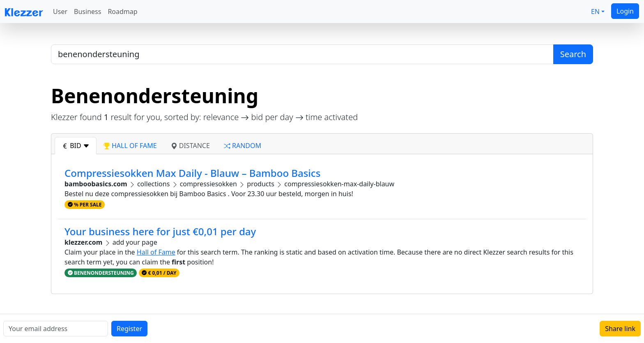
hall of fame (130, 146)
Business (87, 12)
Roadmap (122, 12)
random (243, 146)
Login (625, 11)
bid (76, 146)
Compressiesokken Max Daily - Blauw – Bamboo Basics (192, 173)
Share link (620, 329)
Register (129, 329)
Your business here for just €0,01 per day (160, 231)
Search (573, 54)
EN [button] (595, 12)
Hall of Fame (156, 252)
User (60, 12)
